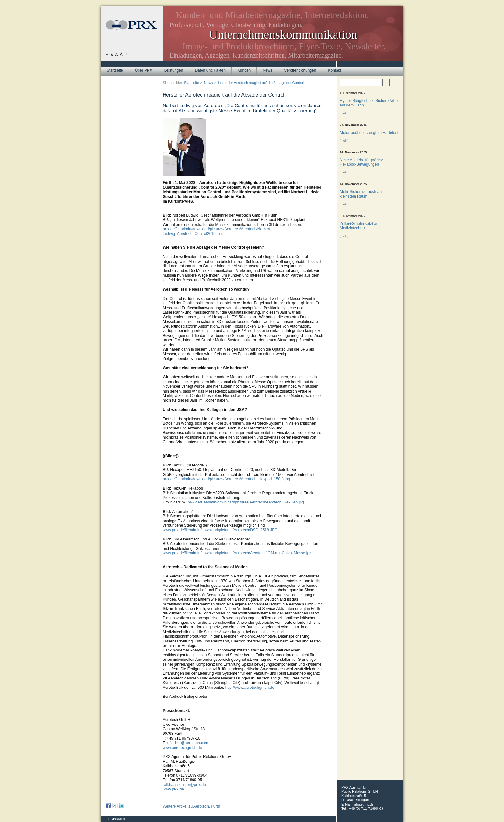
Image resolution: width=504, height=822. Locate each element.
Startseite (115, 70)
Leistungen (174, 70)
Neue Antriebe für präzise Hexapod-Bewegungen (361, 162)
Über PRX (144, 70)
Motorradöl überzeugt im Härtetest (369, 133)
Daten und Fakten (210, 70)
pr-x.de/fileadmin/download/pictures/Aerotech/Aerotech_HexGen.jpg (246, 502)
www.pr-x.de (173, 789)
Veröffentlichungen (300, 70)
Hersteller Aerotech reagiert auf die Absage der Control (261, 83)
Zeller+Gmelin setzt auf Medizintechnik (360, 226)
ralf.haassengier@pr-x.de (184, 785)
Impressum (116, 818)
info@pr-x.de (363, 804)
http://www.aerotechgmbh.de (250, 688)
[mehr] (344, 113)
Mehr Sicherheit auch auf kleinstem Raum (361, 194)
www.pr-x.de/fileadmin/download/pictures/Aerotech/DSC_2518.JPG (220, 530)
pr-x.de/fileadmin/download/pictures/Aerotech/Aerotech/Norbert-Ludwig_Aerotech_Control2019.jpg (217, 231)
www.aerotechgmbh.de (182, 748)
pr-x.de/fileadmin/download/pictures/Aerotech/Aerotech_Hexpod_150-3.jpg (226, 479)
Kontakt (334, 70)
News (267, 70)
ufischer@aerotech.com (188, 743)
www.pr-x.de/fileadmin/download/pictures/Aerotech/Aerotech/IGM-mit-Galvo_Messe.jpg (237, 553)
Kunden (244, 70)
